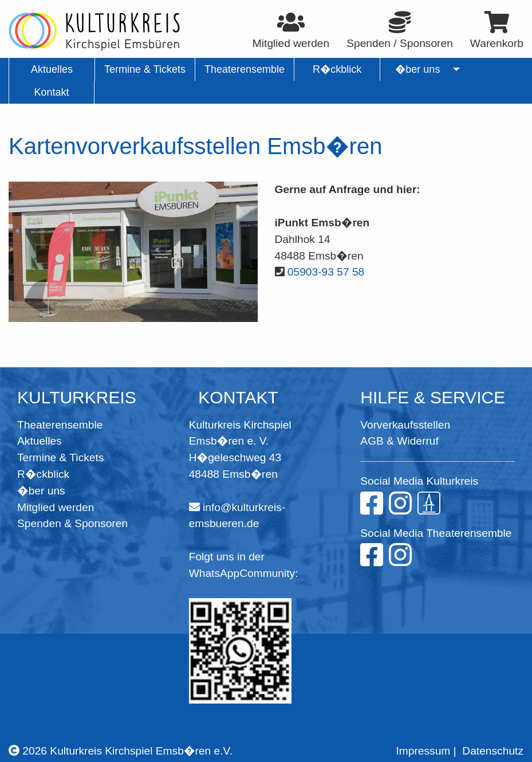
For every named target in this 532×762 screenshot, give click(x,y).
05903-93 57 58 (326, 272)
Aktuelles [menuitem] (52, 69)
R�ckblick (43, 474)
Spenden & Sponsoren (72, 523)
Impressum (423, 751)
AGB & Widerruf (399, 441)
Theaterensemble (60, 425)
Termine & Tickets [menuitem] (145, 69)
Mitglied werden (56, 507)
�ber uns (41, 491)
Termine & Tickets (60, 457)
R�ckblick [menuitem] (337, 69)
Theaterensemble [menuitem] (245, 69)
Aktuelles (40, 441)
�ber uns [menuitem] (418, 69)
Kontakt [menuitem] (51, 92)
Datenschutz (493, 751)
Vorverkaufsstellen (405, 425)
